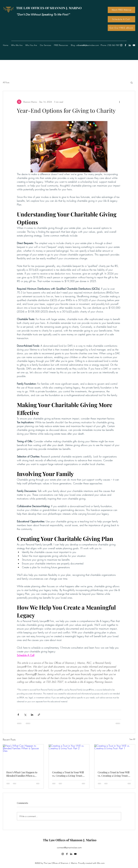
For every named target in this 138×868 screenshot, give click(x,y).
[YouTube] (134, 45)
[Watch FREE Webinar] (121, 10)
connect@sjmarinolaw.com (69, 848)
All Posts (6, 82)
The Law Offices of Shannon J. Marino (70, 840)
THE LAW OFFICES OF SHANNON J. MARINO (49, 8)
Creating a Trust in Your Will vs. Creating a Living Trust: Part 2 (68, 774)
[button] (61, 45)
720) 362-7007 (114, 45)
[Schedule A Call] (121, 19)
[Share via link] (39, 715)
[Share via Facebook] (18, 715)
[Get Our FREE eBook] (121, 28)
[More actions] (119, 102)
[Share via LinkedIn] (32, 715)
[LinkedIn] (130, 45)
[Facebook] (125, 45)
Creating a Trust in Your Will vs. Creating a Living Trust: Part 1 (114, 774)
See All (132, 739)
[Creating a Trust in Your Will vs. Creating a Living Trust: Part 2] (69, 756)
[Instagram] (121, 45)
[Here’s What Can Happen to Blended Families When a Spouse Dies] (23, 756)
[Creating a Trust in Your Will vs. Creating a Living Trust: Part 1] (115, 756)
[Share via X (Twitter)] (25, 715)
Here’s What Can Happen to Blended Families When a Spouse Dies (22, 774)
